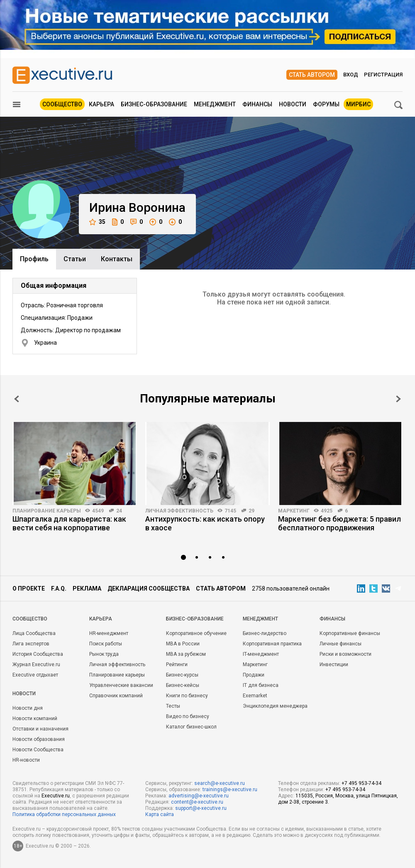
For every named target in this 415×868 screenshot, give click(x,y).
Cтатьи (75, 259)
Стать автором (312, 75)
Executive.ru (56, 796)
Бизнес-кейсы (183, 685)
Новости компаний (35, 718)
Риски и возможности (345, 654)
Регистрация (383, 75)
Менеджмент (215, 104)
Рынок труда (104, 654)
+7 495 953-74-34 (361, 783)
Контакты (117, 259)
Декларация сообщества (149, 588)
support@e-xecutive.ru (201, 808)
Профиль (34, 259)
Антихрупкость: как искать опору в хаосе (205, 523)
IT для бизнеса (261, 685)
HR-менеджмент (109, 633)
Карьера (101, 104)
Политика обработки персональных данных (64, 814)
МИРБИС (358, 104)
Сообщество (62, 104)
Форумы (326, 104)
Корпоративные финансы (350, 633)
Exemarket (255, 696)
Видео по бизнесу (188, 716)
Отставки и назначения (40, 729)
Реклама (87, 588)
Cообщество (30, 619)
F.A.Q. (59, 588)
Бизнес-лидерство (265, 633)
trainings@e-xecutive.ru (230, 790)
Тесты (173, 706)
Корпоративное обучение (196, 633)
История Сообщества (38, 654)
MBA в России (183, 644)
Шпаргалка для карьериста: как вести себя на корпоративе (69, 523)
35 (97, 222)
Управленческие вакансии (121, 685)
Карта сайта (160, 814)
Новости (293, 104)
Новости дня (28, 708)
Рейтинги (177, 664)
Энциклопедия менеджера (275, 706)
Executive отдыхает (35, 675)
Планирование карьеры (47, 511)
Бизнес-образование (154, 104)
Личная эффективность (179, 511)
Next (398, 399)
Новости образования (39, 739)
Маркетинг (294, 511)
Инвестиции (334, 664)
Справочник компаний (116, 696)
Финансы (257, 104)
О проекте (29, 588)
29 (251, 511)
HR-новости (26, 760)
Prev (17, 399)
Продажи (254, 675)
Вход (351, 75)
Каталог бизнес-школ (191, 727)
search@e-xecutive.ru (220, 783)
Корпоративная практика (272, 644)
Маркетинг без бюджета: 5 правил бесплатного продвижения (339, 523)
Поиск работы (106, 644)
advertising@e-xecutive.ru (199, 796)
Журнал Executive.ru (36, 664)
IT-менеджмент (261, 654)
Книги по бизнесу (187, 696)
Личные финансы (341, 644)
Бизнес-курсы (182, 675)
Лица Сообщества (34, 633)
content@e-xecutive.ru (197, 802)
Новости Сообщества (38, 750)
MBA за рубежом (186, 654)
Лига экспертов (31, 644)
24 (119, 511)
